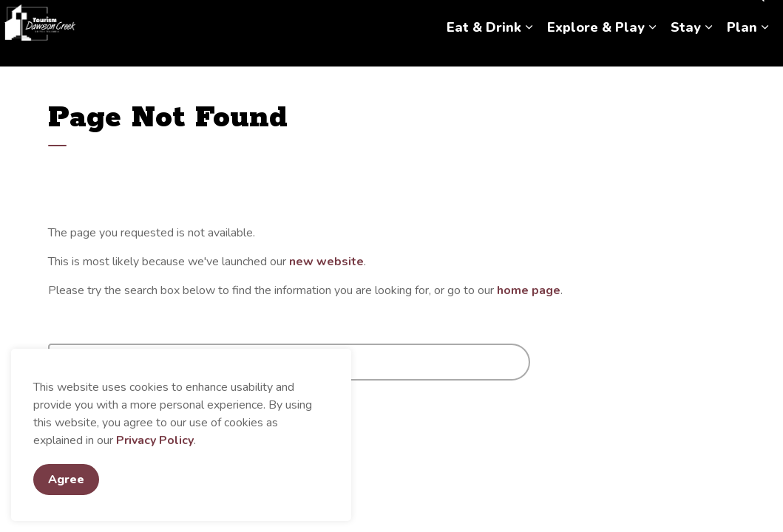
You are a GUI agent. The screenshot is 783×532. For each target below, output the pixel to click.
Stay (686, 50)
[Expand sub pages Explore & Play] (652, 50)
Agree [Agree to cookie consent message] (66, 480)
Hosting (712, 17)
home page (529, 290)
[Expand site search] (757, 17)
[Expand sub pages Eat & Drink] (529, 50)
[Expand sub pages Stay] (708, 50)
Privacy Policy (155, 440)
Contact (660, 17)
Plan (742, 50)
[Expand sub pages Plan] (765, 50)
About (613, 17)
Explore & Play (596, 50)
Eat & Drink (484, 50)
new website (326, 262)
